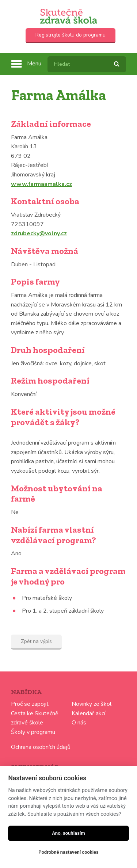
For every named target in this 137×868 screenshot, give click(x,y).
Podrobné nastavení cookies (68, 852)
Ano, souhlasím (68, 833)
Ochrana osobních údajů (41, 747)
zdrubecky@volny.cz (39, 233)
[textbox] (87, 64)
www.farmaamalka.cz (41, 184)
